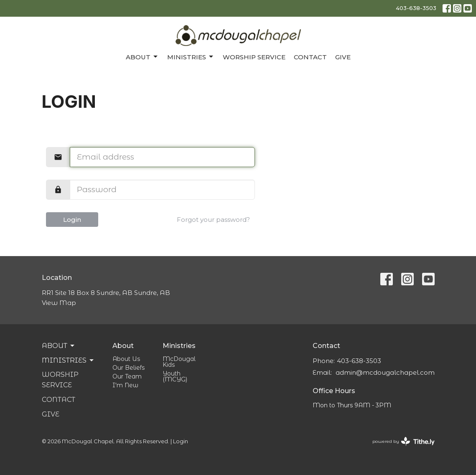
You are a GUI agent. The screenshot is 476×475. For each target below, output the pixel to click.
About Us (126, 359)
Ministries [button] (68, 361)
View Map (59, 303)
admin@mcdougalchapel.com (385, 372)
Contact (310, 57)
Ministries (191, 57)
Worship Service (254, 57)
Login (72, 220)
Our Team (127, 376)
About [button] (59, 346)
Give (343, 57)
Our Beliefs (129, 368)
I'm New (125, 385)
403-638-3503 (416, 8)
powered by (403, 441)
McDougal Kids (179, 362)
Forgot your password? (213, 220)
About (142, 57)
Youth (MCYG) (175, 376)
